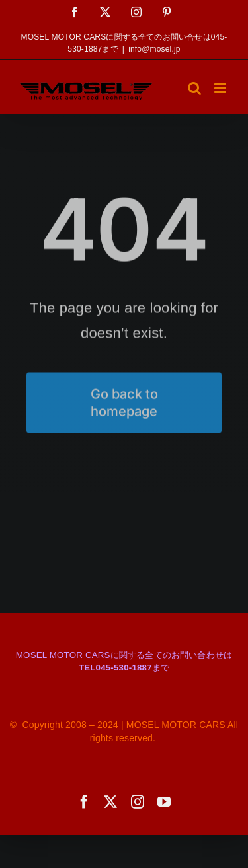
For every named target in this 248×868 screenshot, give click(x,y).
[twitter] (110, 802)
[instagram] (138, 802)
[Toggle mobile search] (194, 88)
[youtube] (164, 802)
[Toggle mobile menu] (221, 88)
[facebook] (84, 802)
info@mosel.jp (154, 49)
